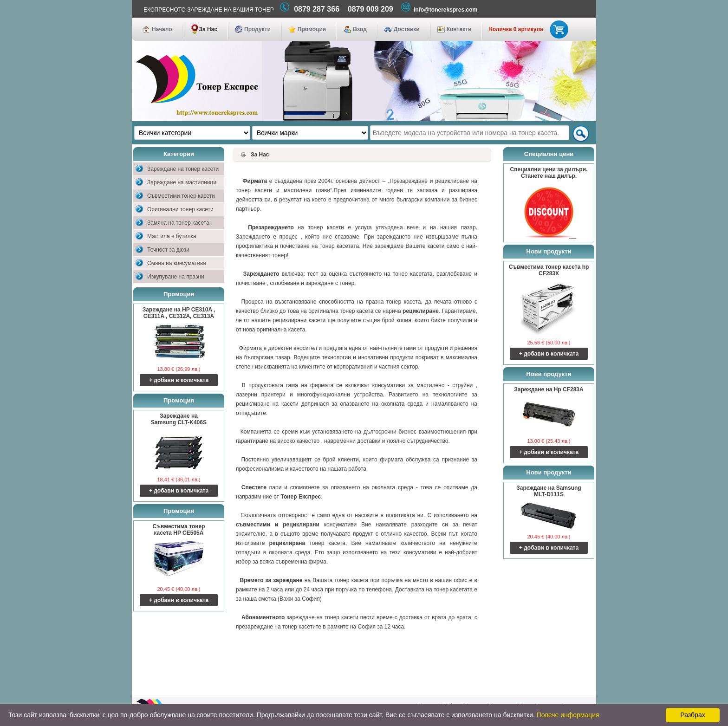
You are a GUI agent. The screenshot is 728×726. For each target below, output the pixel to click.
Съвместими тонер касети (181, 196)
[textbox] (470, 133)
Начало (162, 29)
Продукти (257, 29)
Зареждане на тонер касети (183, 169)
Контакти (459, 29)
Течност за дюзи (168, 250)
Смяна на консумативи (177, 263)
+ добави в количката (179, 380)
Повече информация (568, 715)
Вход (360, 29)
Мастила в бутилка (172, 236)
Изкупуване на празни (176, 277)
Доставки (407, 29)
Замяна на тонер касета (178, 223)
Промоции (312, 29)
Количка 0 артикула (527, 29)
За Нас (208, 29)
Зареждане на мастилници (182, 182)
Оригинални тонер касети (180, 209)
